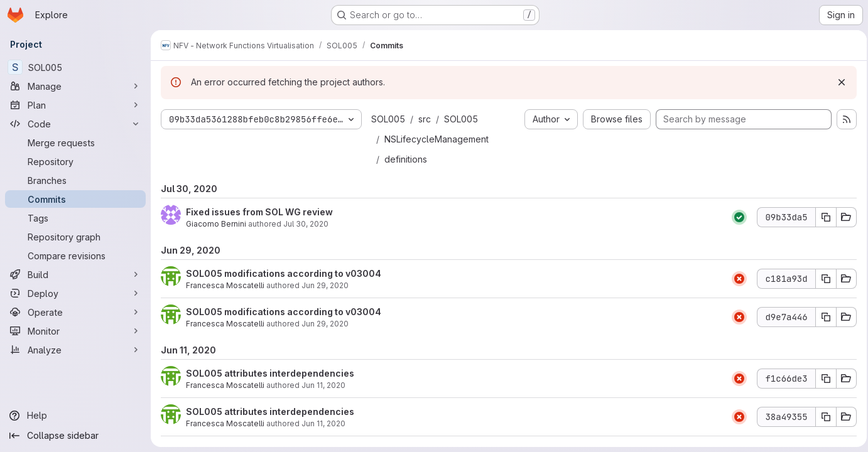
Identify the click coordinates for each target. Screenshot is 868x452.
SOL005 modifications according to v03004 (284, 273)
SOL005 (388, 119)
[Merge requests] (75, 143)
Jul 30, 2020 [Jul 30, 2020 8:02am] (306, 224)
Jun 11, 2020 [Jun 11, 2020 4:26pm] (323, 423)
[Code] (75, 124)
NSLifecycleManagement (437, 139)
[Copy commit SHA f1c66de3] (822, 379)
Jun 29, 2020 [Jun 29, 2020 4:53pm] (325, 324)
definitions (406, 159)
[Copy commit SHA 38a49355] (822, 417)
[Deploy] (75, 293)
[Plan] (75, 105)
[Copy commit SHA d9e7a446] (822, 317)
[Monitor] (75, 331)
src (425, 119)
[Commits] (75, 199)
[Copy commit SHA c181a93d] (822, 279)
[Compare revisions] (75, 256)
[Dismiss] (838, 82)
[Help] (75, 416)
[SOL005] (75, 67)
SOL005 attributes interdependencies (270, 373)
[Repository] (75, 161)
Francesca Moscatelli (225, 285)
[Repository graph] (75, 237)
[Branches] (75, 180)
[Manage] (75, 86)
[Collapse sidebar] (75, 436)
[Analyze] (75, 350)
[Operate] (75, 312)
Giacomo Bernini (216, 224)
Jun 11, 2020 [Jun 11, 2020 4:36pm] (323, 385)
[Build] (75, 274)
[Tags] (75, 218)
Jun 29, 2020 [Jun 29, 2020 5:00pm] (325, 285)
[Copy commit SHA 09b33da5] (822, 217)
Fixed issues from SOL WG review (259, 212)
